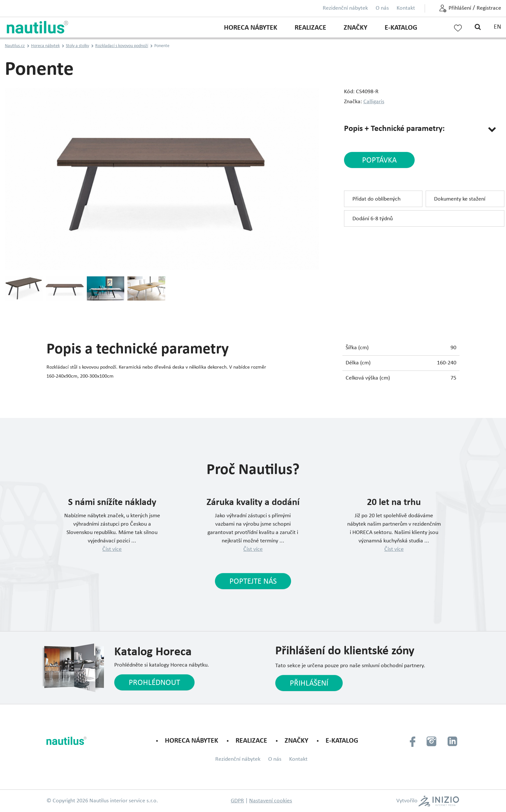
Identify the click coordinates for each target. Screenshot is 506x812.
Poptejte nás (253, 582)
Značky (355, 28)
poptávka (379, 160)
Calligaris (374, 102)
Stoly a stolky (77, 46)
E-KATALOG (401, 28)
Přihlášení (460, 8)
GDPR (237, 801)
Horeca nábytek (251, 28)
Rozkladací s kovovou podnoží (122, 46)
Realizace (310, 28)
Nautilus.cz (15, 46)
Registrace (489, 8)
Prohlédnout (154, 683)
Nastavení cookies (271, 801)
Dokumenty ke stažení (460, 199)
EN (497, 27)
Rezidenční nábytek (345, 8)
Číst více (112, 549)
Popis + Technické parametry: (394, 129)
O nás (382, 8)
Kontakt (406, 8)
